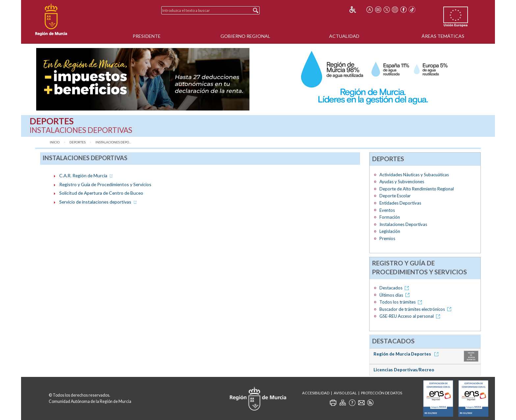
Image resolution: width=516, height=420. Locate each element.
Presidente (147, 36)
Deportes (77, 142)
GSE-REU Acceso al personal (411, 316)
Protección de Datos (382, 393)
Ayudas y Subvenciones (402, 182)
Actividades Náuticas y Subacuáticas (414, 175)
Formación (390, 217)
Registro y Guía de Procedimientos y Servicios (105, 184)
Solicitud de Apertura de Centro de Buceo (101, 193)
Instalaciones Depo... (113, 142)
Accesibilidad (316, 393)
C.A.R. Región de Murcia (87, 175)
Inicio (55, 142)
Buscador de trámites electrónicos (416, 309)
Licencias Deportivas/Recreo (404, 370)
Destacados (395, 288)
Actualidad (344, 36)
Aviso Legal (345, 393)
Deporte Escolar (395, 196)
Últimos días (396, 295)
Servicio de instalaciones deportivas (99, 202)
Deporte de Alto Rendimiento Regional (417, 189)
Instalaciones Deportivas (403, 224)
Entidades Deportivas (400, 203)
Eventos (387, 210)
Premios (387, 238)
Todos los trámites (402, 302)
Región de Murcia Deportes (407, 354)
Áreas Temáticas (443, 36)
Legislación (390, 231)
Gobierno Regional (245, 36)
